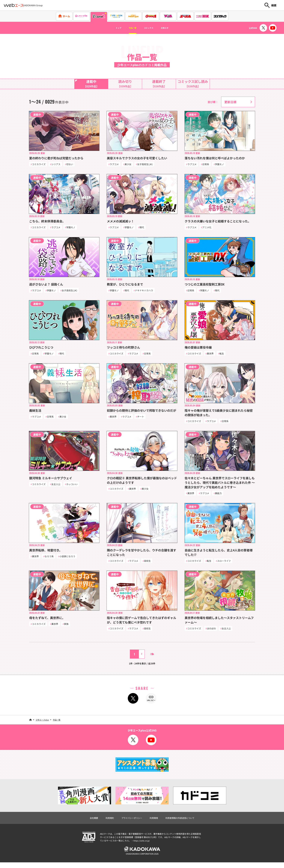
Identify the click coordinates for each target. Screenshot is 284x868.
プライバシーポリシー (129, 822)
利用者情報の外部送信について (186, 822)
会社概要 (85, 822)
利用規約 (103, 822)
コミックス (150, 28)
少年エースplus (42, 723)
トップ (111, 28)
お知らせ (171, 28)
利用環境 (155, 822)
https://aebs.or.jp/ (142, 845)
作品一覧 (129, 28)
